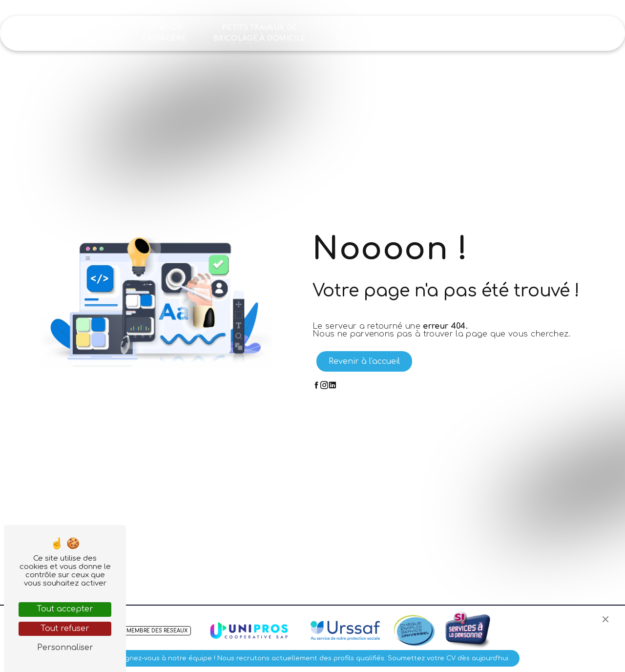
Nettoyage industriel (358, 33)
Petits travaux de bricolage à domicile (260, 33)
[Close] (605, 619)
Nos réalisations (426, 33)
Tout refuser (65, 629)
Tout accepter (65, 609)
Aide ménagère (104, 33)
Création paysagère (164, 33)
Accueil (53, 33)
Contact (552, 33)
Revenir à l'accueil (364, 361)
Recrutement (493, 33)
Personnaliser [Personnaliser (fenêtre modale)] (65, 648)
